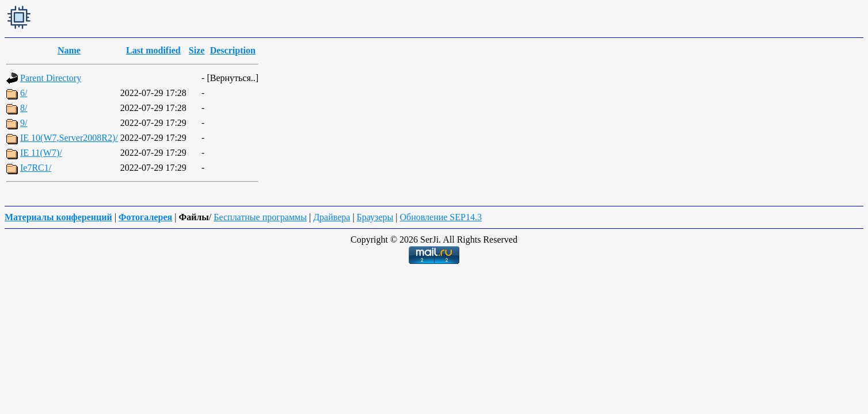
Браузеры (375, 217)
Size (197, 50)
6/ (24, 93)
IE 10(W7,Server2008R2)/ (69, 138)
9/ (24, 123)
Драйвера (332, 217)
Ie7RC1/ (36, 168)
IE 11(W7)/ (41, 153)
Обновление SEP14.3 (440, 217)
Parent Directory (51, 78)
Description (233, 50)
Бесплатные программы (260, 217)
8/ (24, 108)
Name (69, 50)
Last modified (153, 50)
